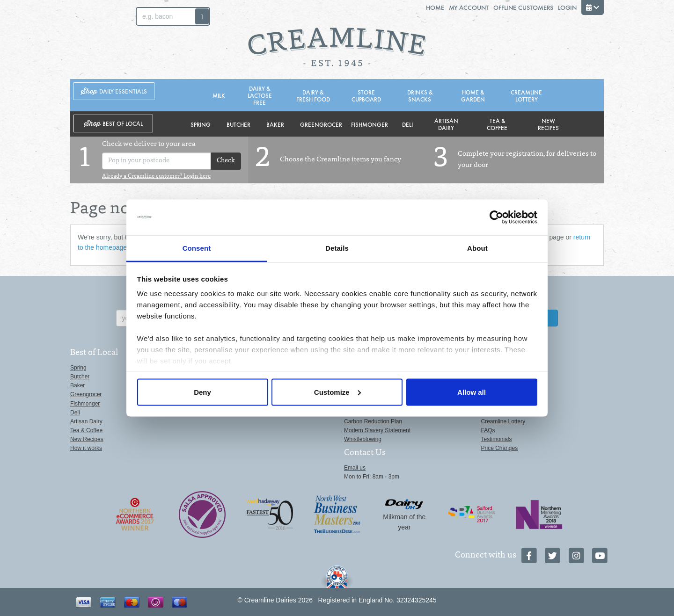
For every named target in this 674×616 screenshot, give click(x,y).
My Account (469, 7)
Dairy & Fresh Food (313, 95)
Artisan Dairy (446, 124)
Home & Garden (473, 95)
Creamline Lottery (526, 95)
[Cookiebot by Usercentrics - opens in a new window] (496, 217)
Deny (202, 392)
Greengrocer (321, 124)
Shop (114, 91)
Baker (275, 124)
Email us (355, 468)
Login (567, 7)
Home (435, 7)
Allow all (472, 392)
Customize (337, 392)
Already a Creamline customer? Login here (156, 176)
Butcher (238, 124)
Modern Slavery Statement (377, 430)
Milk (219, 95)
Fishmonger (370, 124)
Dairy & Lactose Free (260, 95)
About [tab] (477, 248)
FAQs (488, 430)
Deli (407, 124)
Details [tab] (337, 248)
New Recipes (548, 124)
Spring (201, 124)
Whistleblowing (363, 439)
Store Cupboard (366, 95)
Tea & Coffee (497, 124)
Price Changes (500, 448)
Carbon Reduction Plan (373, 421)
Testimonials (497, 439)
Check (226, 161)
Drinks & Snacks (420, 95)
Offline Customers (523, 7)
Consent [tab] (197, 248)
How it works (86, 448)
